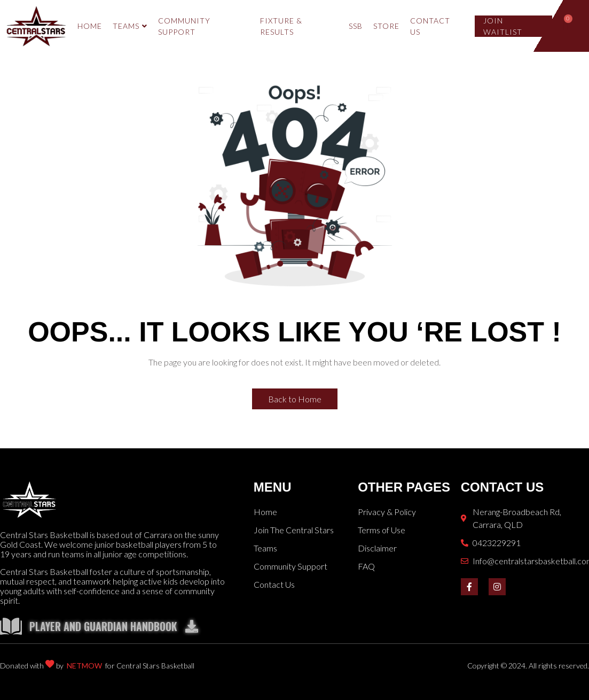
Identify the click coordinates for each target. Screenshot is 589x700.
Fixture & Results (281, 26)
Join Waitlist (503, 26)
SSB (356, 26)
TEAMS (130, 26)
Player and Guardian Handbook (114, 626)
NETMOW (84, 666)
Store (386, 26)
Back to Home (295, 399)
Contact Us (430, 26)
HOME (90, 26)
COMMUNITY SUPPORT (184, 26)
